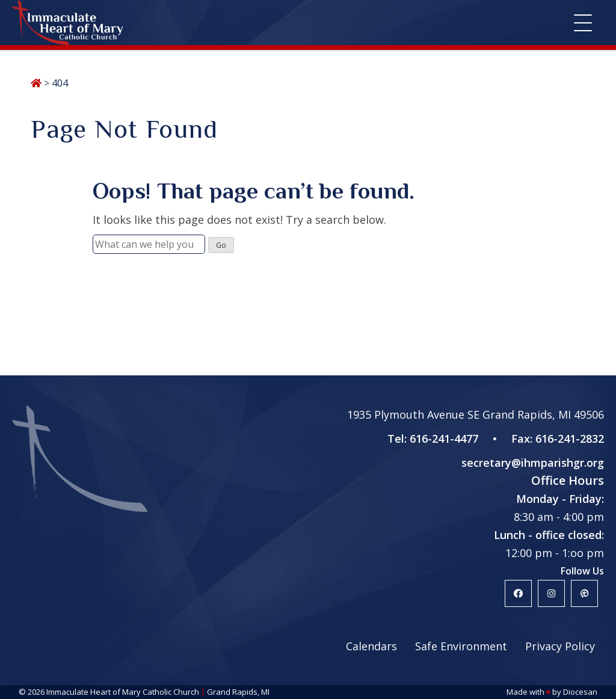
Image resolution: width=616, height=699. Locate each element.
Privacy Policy (560, 646)
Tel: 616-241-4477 (433, 439)
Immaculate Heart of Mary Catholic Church (123, 692)
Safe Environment (461, 646)
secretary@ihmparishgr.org (533, 463)
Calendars (371, 646)
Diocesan (580, 692)
